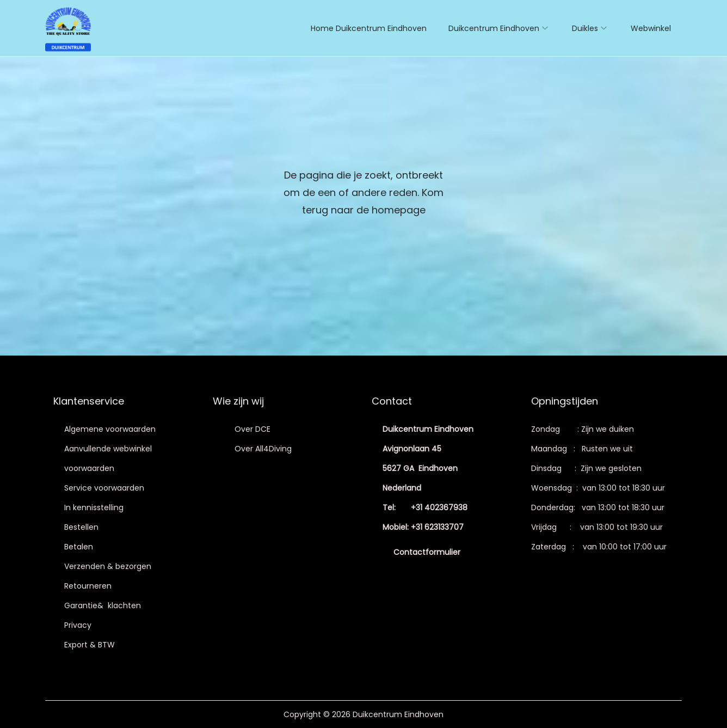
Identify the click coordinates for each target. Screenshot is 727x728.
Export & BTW (90, 645)
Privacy (78, 625)
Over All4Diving (263, 449)
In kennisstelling (94, 507)
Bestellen (81, 527)
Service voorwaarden (104, 488)
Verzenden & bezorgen (108, 566)
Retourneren (88, 586)
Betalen (79, 547)
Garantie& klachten (103, 605)
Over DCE (252, 429)
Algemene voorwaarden (110, 429)
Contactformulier (427, 552)
